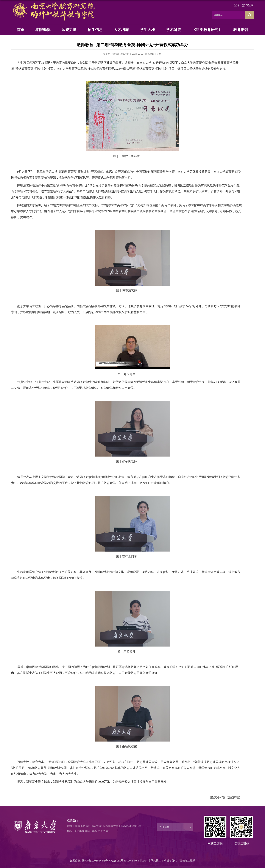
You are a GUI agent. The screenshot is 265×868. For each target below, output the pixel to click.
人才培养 (121, 30)
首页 (21, 30)
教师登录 (248, 5)
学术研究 (174, 30)
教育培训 (241, 30)
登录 (237, 5)
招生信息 (95, 30)
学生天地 (147, 30)
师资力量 (69, 30)
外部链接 (164, 827)
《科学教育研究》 (207, 30)
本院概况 (43, 30)
